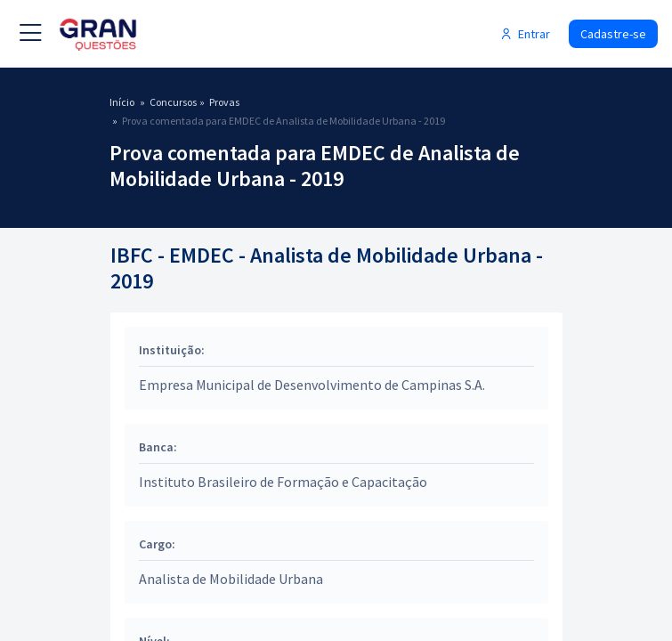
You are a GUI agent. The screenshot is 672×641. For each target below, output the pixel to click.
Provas (224, 102)
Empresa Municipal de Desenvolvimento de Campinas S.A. (312, 385)
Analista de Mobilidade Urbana (231, 579)
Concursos (173, 102)
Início (122, 102)
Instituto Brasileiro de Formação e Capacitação (283, 482)
